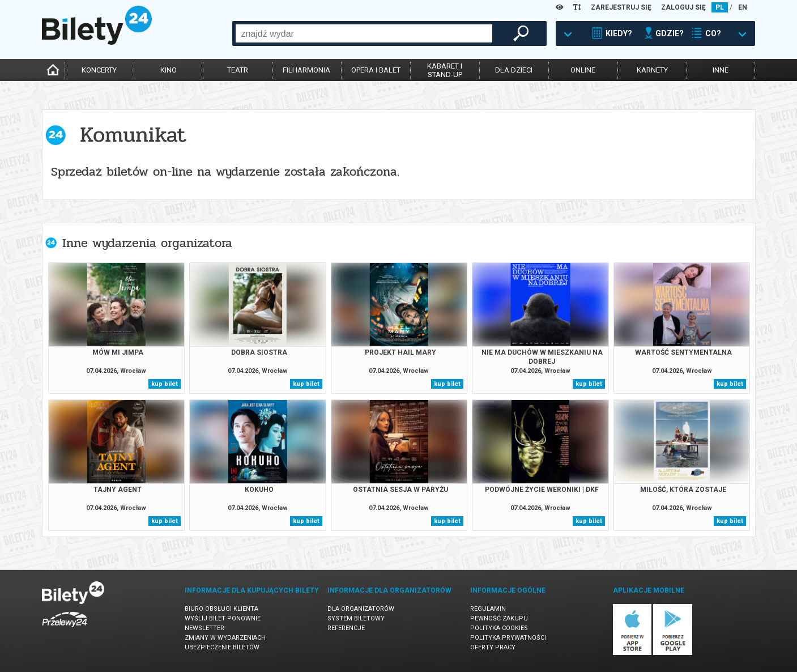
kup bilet (165, 384)
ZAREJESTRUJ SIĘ (621, 7)
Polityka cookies (499, 628)
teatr (238, 70)
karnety (652, 70)
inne (721, 70)
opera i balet (376, 70)
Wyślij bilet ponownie (223, 618)
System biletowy (356, 618)
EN (743, 7)
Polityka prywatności (508, 638)
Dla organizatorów (361, 609)
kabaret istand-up (445, 70)
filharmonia (306, 70)
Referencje (346, 628)
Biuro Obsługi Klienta (221, 609)
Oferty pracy (493, 647)
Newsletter (204, 628)
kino (169, 70)
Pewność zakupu (499, 618)
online (583, 70)
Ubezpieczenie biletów (222, 647)
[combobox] (364, 33)
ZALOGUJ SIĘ (683, 7)
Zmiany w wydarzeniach (225, 638)
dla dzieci (514, 70)
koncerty (99, 70)
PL (720, 7)
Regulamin (488, 609)
